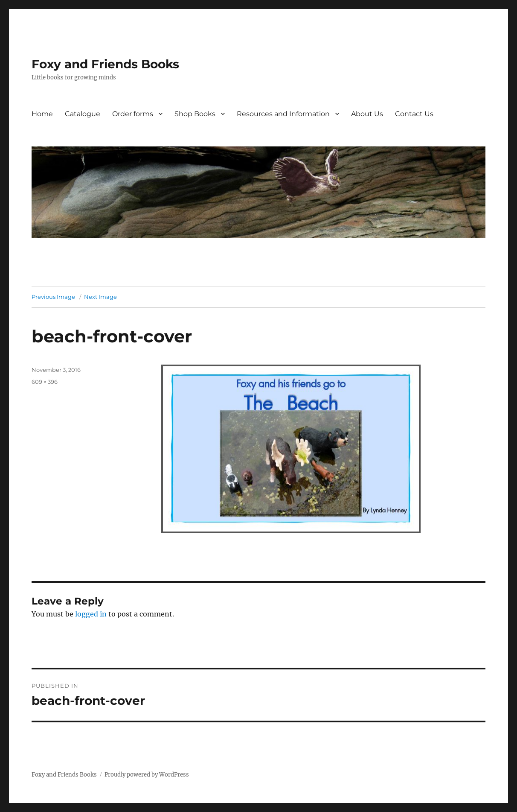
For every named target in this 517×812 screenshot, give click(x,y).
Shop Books (195, 114)
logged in (91, 614)
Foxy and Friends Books (105, 64)
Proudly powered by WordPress (147, 775)
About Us (367, 114)
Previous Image (53, 297)
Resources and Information (283, 114)
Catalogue (83, 114)
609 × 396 (45, 382)
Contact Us (414, 114)
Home (42, 114)
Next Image (100, 297)
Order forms (133, 114)
